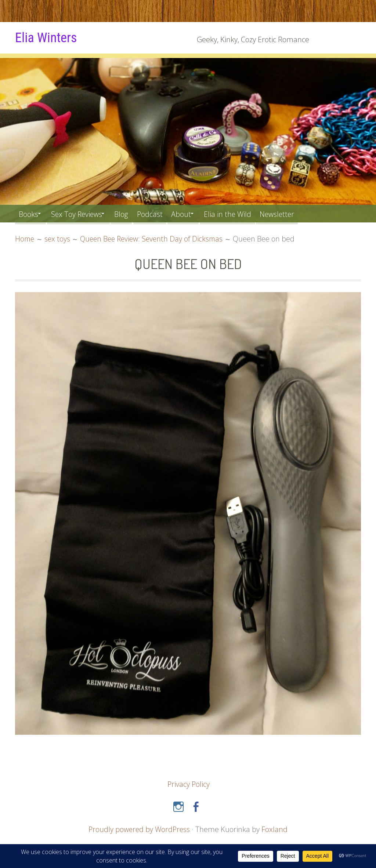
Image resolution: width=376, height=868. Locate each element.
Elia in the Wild (244, 213)
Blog (130, 213)
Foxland (276, 829)
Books (29, 213)
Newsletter (297, 213)
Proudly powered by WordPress (139, 829)
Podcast (161, 213)
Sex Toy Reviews (81, 213)
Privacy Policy (189, 784)
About (194, 213)
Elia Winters (48, 37)
